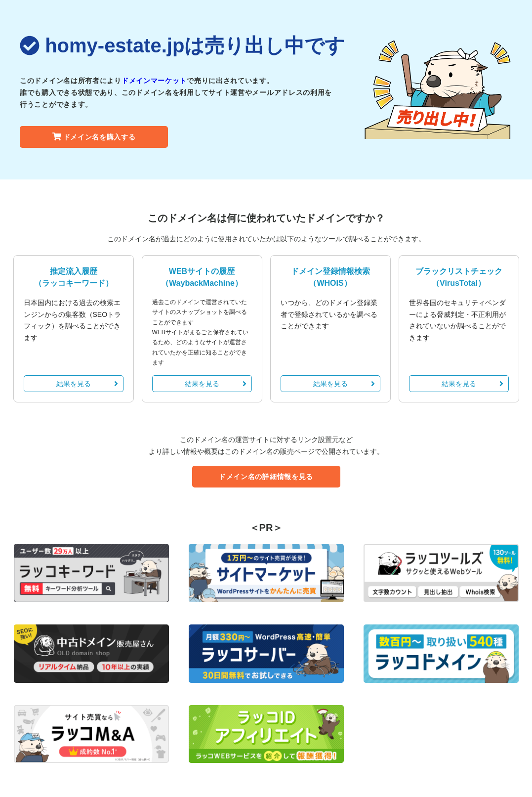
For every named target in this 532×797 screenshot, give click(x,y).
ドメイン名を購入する (94, 137)
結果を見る (87, 384)
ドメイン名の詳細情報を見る (266, 477)
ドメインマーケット (154, 81)
